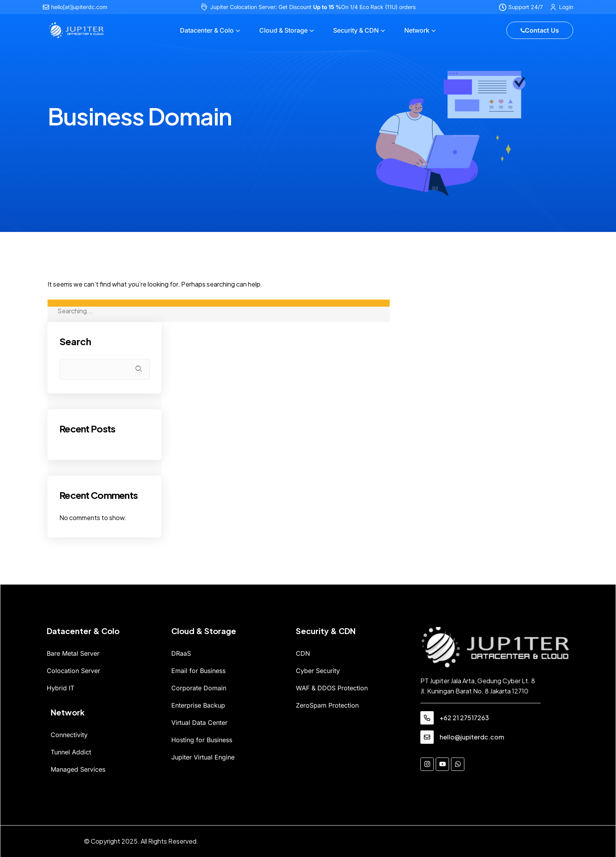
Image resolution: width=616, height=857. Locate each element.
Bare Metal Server (73, 653)
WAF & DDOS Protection (332, 688)
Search (75, 341)
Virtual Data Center (199, 723)
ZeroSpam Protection (327, 705)
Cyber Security (318, 671)
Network (417, 30)
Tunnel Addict (71, 752)
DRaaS (181, 653)
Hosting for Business (202, 740)
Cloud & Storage (283, 30)
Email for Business (198, 671)
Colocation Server (73, 671)
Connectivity (69, 735)
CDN (303, 653)
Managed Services (78, 769)
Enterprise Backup (198, 705)
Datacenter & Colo (207, 30)
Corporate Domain (199, 688)
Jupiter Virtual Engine (203, 757)
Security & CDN (356, 30)
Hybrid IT (60, 688)
